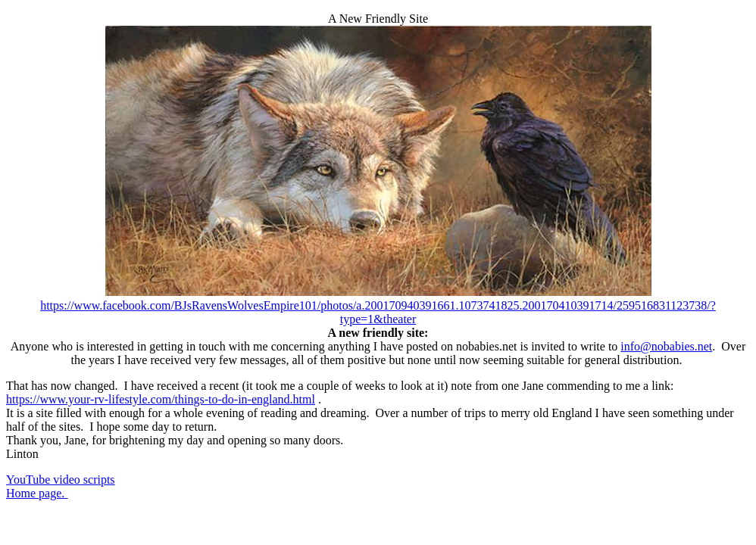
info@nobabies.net (666, 346)
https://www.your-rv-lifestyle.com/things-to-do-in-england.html (161, 399)
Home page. (37, 493)
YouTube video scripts (61, 480)
